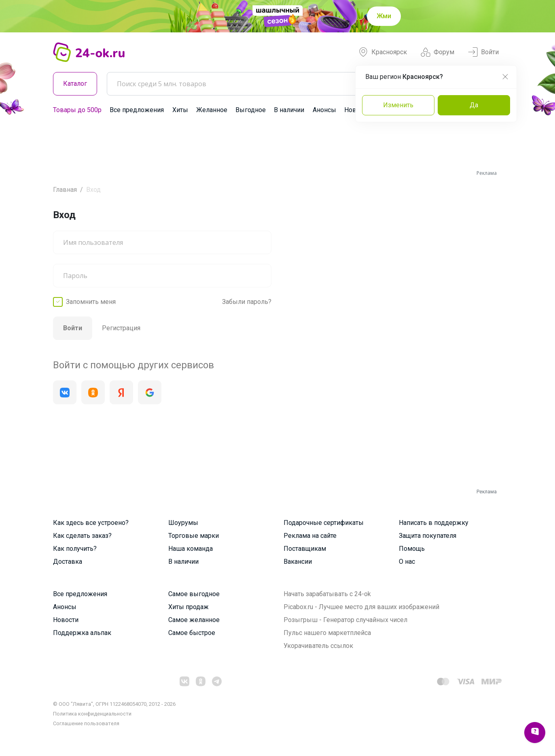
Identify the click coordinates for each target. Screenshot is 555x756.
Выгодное (251, 110)
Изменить (398, 105)
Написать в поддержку (434, 523)
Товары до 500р (77, 110)
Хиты (180, 110)
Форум (437, 52)
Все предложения (137, 110)
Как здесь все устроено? (91, 523)
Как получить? (75, 549)
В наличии (289, 110)
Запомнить (91, 302)
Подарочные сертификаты (324, 523)
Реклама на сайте (310, 536)
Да (474, 105)
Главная (65, 190)
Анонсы (324, 110)
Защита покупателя (428, 536)
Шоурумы (183, 523)
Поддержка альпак (82, 633)
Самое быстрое (192, 633)
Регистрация (121, 328)
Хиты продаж (189, 607)
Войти (483, 52)
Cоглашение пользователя (86, 723)
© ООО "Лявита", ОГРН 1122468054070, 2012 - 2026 (114, 704)
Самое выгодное (194, 594)
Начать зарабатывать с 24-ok (327, 594)
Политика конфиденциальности (92, 714)
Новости (66, 620)
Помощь (412, 549)
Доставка (68, 562)
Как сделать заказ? (82, 536)
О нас (407, 562)
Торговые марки (194, 536)
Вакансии (298, 562)
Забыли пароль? (247, 302)
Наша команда (191, 549)
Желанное (212, 110)
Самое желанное (194, 620)
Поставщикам (305, 549)
